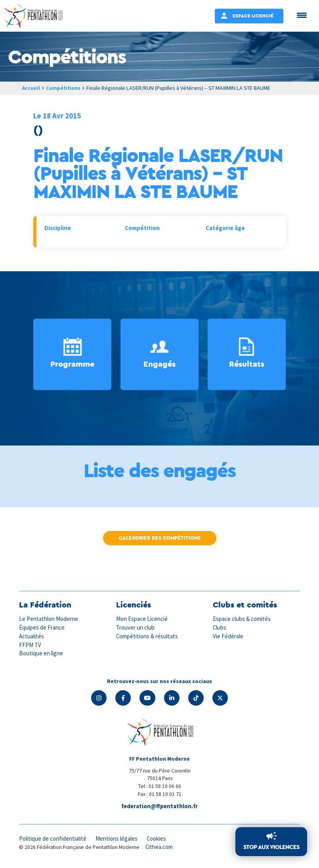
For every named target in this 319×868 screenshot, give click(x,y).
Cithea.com (160, 848)
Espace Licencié (253, 16)
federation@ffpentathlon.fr (160, 806)
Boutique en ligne (41, 653)
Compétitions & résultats (148, 636)
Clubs (220, 627)
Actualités (32, 636)
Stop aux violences (271, 847)
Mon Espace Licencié (142, 619)
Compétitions (65, 88)
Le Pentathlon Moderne (49, 619)
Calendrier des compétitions (160, 538)
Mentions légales (118, 839)
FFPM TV (30, 644)
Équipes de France (42, 627)
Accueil (31, 88)
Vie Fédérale (228, 636)
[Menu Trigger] (302, 15)
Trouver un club (136, 627)
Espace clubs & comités (242, 619)
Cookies (159, 839)
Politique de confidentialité (53, 839)
